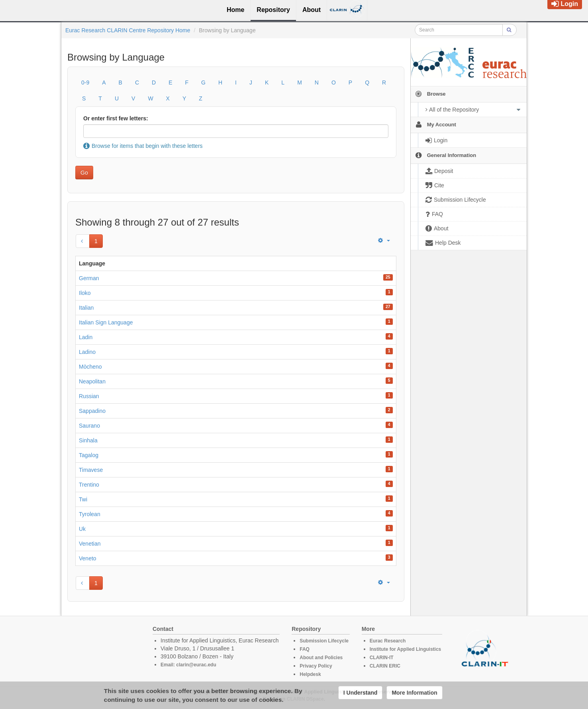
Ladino (87, 352)
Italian (86, 308)
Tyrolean (90, 514)
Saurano (89, 426)
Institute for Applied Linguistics (406, 649)
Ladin (86, 337)
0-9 (85, 82)
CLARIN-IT (382, 658)
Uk (82, 529)
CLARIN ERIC (385, 666)
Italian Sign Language (106, 322)
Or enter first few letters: (116, 118)
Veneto (88, 558)
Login (565, 4)
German (89, 278)
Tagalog (89, 455)
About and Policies (321, 658)
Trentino (89, 485)
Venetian (90, 544)
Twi (83, 499)
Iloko (85, 293)
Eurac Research (388, 641)
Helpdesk (310, 674)
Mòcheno (90, 367)
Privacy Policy (316, 666)
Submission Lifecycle (324, 641)
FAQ (305, 649)
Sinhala (88, 440)
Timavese (91, 470)
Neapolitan (92, 381)
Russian (89, 396)
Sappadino (92, 411)
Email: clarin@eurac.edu (188, 665)
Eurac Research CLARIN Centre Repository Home (128, 30)
